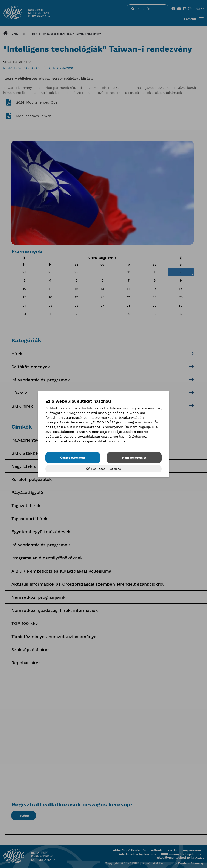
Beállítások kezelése (104, 469)
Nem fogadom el (134, 458)
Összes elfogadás (73, 458)
